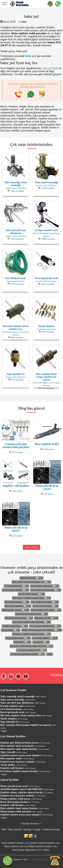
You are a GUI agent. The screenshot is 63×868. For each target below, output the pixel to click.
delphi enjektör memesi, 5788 (16, 610)
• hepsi (49, 654)
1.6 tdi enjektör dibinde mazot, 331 (45, 626)
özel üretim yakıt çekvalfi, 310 (19, 618)
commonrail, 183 (41, 642)
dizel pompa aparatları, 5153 (18, 606)
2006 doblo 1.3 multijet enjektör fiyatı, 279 (31, 598)
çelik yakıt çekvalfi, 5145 (46, 618)
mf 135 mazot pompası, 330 (45, 606)
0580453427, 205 (22, 642)
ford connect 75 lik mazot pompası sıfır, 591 (32, 582)
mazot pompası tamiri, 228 (18, 638)
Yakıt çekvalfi (14, 829)
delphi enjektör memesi (43, 846)
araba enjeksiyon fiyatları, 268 (45, 602)
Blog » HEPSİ (32, 547)
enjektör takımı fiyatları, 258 (32, 594)
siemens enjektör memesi (45, 843)
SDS (4, 829)
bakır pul (30, 56)
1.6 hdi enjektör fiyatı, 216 (16, 586)
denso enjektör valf (16, 846)
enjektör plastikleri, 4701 (32, 578)
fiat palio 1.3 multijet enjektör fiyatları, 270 (32, 634)
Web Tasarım (45, 859)
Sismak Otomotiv (31, 823)
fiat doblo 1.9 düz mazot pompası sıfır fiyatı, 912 (31, 646)
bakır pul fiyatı (50, 68)
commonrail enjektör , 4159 (45, 638)
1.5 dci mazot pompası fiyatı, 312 (32, 650)
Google (37, 829)
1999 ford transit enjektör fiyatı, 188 (32, 614)
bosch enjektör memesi (15, 843)
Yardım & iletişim (51, 829)
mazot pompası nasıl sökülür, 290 (46, 610)
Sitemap (27, 829)
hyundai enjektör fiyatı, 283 (15, 626)
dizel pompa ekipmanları (27, 850)
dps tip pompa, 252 (11, 630)
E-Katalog (57, 675)
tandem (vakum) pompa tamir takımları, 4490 (42, 630)
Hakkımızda (33, 859)
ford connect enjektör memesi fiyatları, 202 (32, 622)
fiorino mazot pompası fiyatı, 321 (46, 590)
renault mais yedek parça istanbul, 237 (28, 654)
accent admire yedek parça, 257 (45, 586)
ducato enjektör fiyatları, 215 (15, 590)
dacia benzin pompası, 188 (17, 602)
